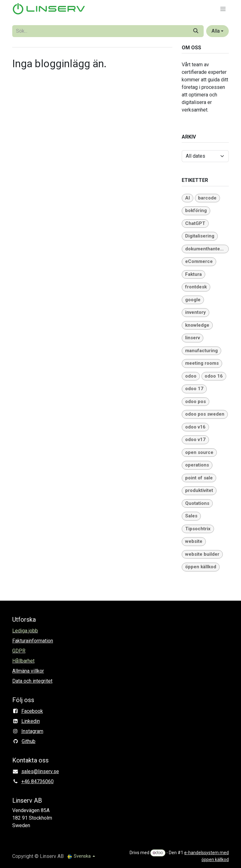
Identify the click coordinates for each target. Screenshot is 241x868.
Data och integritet (32, 681)
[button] (217, 31)
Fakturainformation (33, 641)
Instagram (32, 731)
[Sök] (196, 31)
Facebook (32, 711)
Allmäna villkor (28, 671)
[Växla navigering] (223, 9)
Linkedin (31, 721)
